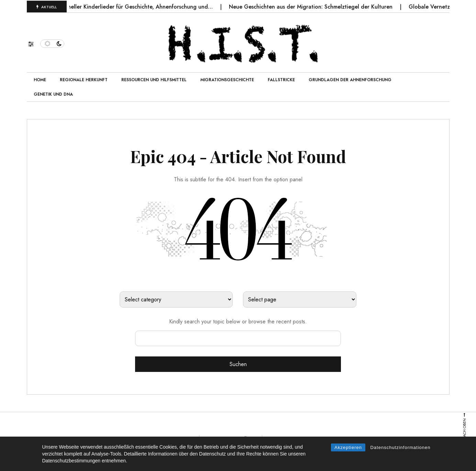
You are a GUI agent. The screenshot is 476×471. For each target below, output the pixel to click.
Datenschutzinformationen (400, 447)
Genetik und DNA (53, 94)
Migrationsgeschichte (227, 80)
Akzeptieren (348, 447)
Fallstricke (281, 80)
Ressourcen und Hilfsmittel (154, 80)
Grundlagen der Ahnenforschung (350, 80)
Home (40, 80)
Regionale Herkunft (84, 80)
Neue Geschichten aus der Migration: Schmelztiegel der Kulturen (316, 7)
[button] (34, 42)
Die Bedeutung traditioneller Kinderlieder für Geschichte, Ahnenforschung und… (117, 7)
